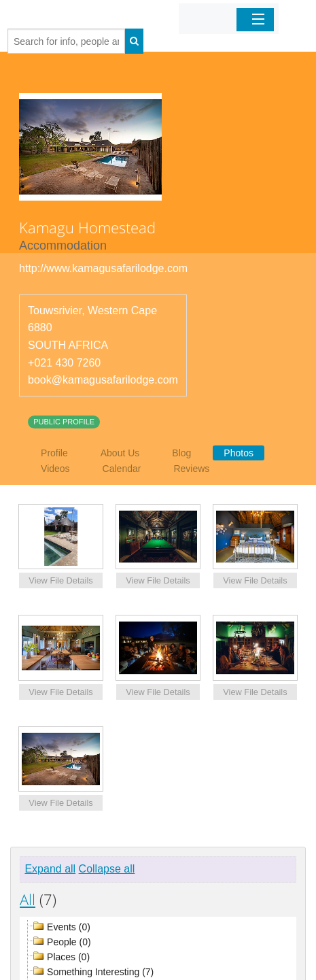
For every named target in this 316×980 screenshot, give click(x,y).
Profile (54, 453)
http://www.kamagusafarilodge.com (103, 268)
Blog (181, 453)
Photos (239, 453)
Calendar (122, 469)
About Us (120, 453)
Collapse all (107, 869)
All (28, 899)
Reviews (191, 469)
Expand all (50, 869)
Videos (55, 469)
